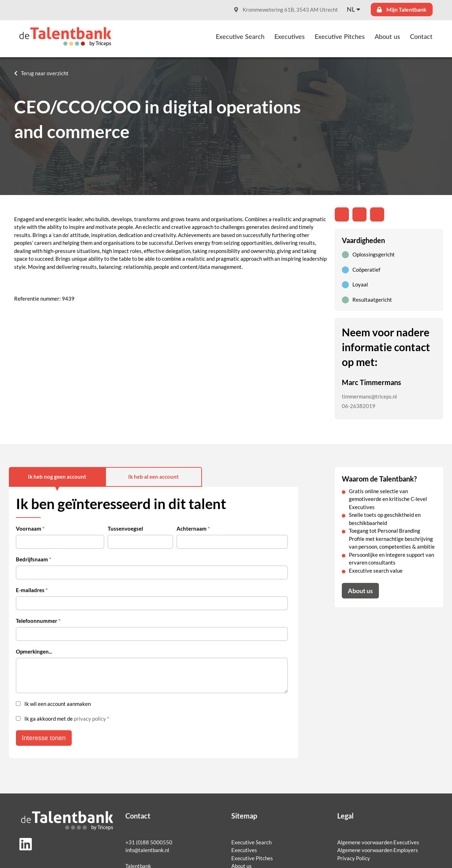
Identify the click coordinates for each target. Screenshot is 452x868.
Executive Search (240, 37)
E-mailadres (32, 590)
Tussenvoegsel (125, 529)
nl (351, 10)
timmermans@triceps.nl (369, 397)
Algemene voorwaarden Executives (378, 842)
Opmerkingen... (34, 652)
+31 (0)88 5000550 (149, 842)
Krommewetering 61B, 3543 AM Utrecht (286, 10)
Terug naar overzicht (45, 73)
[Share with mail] (377, 214)
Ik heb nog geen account (57, 477)
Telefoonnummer (38, 621)
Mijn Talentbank (402, 10)
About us (387, 37)
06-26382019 (359, 406)
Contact (421, 37)
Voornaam (30, 529)
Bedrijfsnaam (34, 559)
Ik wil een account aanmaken (58, 704)
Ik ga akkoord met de (67, 719)
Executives (290, 37)
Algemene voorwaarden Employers (378, 850)
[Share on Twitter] (359, 214)
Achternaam (193, 529)
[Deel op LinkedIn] (342, 214)
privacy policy (90, 719)
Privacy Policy (354, 858)
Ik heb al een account (153, 477)
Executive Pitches (340, 37)
